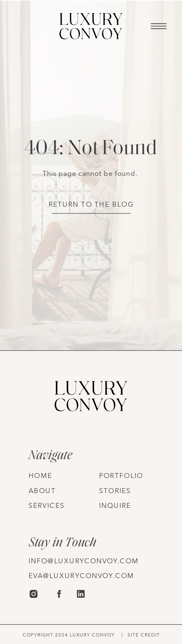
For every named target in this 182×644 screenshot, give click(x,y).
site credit (144, 635)
